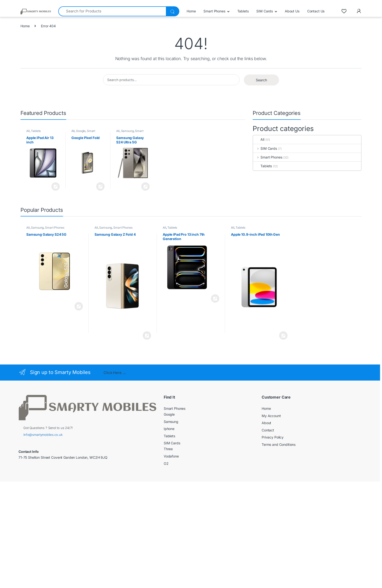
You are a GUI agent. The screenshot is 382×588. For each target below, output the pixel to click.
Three (168, 449)
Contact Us (316, 11)
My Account (271, 416)
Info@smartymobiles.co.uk (43, 435)
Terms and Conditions (279, 444)
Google (81, 131)
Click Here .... (115, 373)
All (28, 131)
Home (191, 11)
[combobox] (112, 11)
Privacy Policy (273, 437)
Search (261, 80)
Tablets (243, 11)
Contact (268, 430)
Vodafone (171, 456)
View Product (56, 187)
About (266, 423)
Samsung (127, 131)
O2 (166, 463)
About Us (292, 11)
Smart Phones (214, 11)
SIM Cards (265, 11)
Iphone (169, 429)
